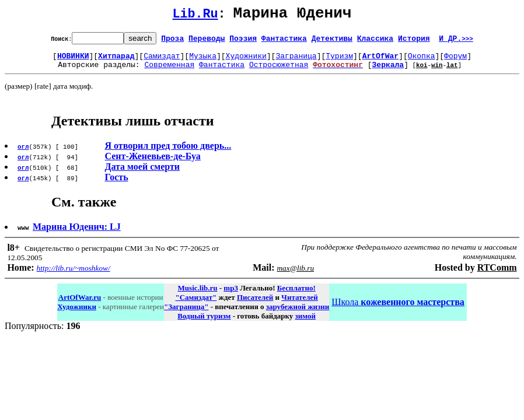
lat (452, 71)
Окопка (422, 61)
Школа (398, 309)
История (414, 41)
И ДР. (456, 41)
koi (422, 71)
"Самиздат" (196, 304)
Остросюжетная (279, 71)
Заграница (296, 61)
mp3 (231, 295)
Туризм (339, 61)
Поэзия (243, 41)
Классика (375, 41)
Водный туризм (204, 323)
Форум (455, 61)
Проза (172, 41)
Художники (246, 61)
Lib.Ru (195, 16)
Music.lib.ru (198, 295)
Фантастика (284, 41)
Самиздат (162, 61)
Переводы (207, 41)
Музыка (203, 61)
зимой (305, 323)
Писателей (255, 304)
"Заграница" (186, 314)
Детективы (332, 41)
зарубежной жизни (298, 314)
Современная (169, 71)
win (437, 71)
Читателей (299, 304)
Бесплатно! (296, 295)
